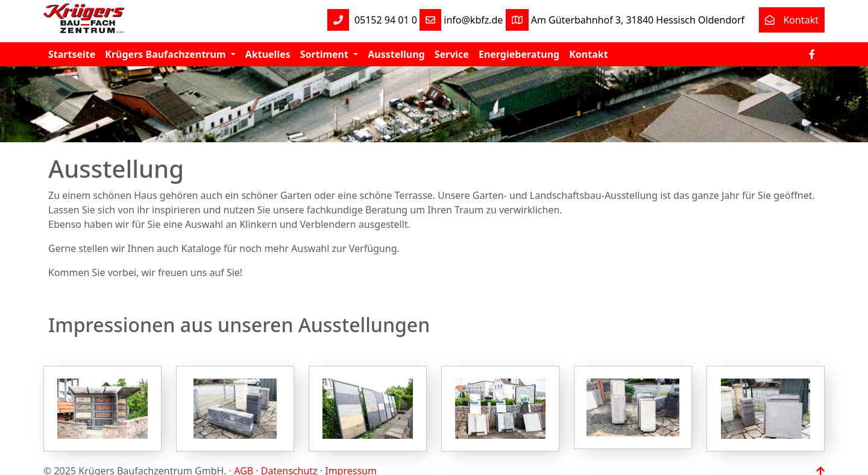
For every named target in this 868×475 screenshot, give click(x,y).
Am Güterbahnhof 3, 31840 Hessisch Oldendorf (625, 20)
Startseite (72, 54)
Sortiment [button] (325, 54)
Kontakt (789, 20)
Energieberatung (519, 54)
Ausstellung (396, 54)
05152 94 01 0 (372, 20)
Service (452, 54)
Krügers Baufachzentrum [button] (166, 54)
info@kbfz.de (461, 20)
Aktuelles (268, 54)
